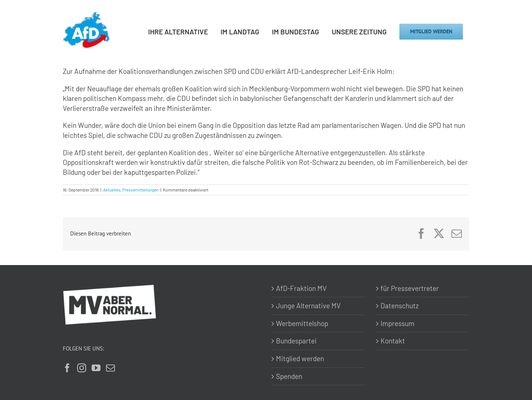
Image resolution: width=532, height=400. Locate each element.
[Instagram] (82, 368)
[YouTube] (96, 368)
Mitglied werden (300, 358)
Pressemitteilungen (140, 190)
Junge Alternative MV (308, 306)
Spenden (289, 376)
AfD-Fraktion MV (301, 288)
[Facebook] (67, 368)
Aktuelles (112, 190)
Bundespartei (296, 341)
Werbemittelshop (302, 323)
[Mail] (110, 368)
